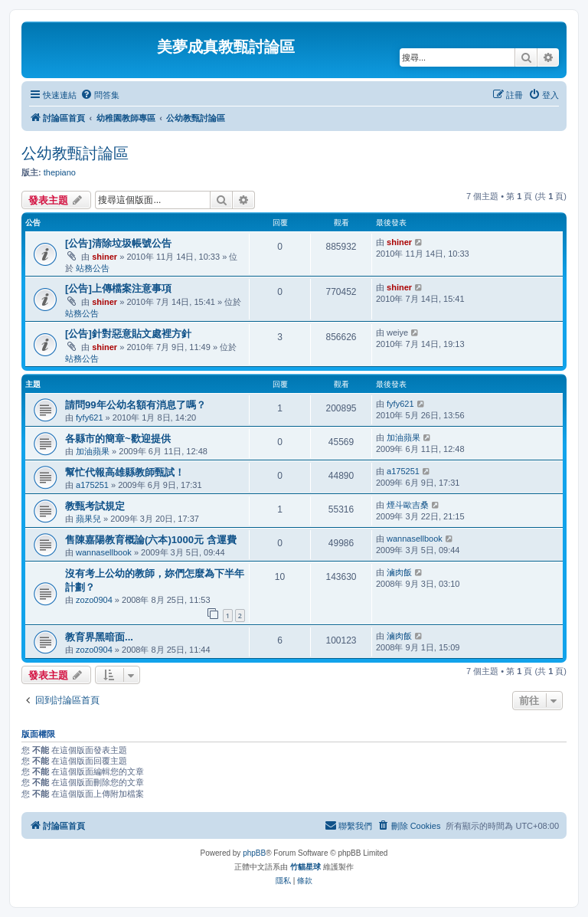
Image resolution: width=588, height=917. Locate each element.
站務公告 (93, 268)
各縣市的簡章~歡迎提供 (118, 439)
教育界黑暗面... (99, 637)
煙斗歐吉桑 (408, 505)
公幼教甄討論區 (75, 153)
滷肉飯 (399, 572)
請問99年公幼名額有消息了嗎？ (136, 405)
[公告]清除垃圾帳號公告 (118, 243)
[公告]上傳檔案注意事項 (118, 288)
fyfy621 (89, 418)
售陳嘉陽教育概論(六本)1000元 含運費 (151, 540)
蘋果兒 (88, 519)
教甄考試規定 (95, 506)
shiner (105, 257)
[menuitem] (100, 95)
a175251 (92, 485)
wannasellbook (104, 552)
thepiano (60, 172)
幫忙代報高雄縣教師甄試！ (125, 472)
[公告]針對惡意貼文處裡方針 (128, 334)
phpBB (254, 853)
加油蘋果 (93, 451)
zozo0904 (94, 600)
